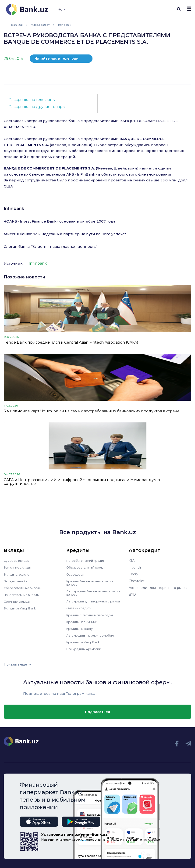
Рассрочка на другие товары (37, 107)
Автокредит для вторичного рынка (96, 601)
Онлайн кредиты (80, 608)
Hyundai (135, 567)
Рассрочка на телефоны (32, 100)
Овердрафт (76, 574)
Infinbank (14, 209)
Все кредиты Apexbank (86, 648)
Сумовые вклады (18, 561)
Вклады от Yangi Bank (22, 608)
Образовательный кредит (88, 567)
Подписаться (97, 711)
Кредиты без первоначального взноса (92, 583)
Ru (61, 9)
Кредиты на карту (81, 628)
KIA (132, 561)
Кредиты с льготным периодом (92, 615)
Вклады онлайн (17, 581)
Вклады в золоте (18, 574)
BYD (132, 594)
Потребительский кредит (88, 561)
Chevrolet (137, 581)
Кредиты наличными (84, 621)
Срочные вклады (18, 601)
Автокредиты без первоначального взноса (87, 593)
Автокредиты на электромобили (94, 635)
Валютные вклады (19, 567)
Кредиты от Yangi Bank (86, 642)
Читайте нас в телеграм (57, 58)
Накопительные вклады (24, 594)
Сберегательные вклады (24, 588)
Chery (133, 574)
